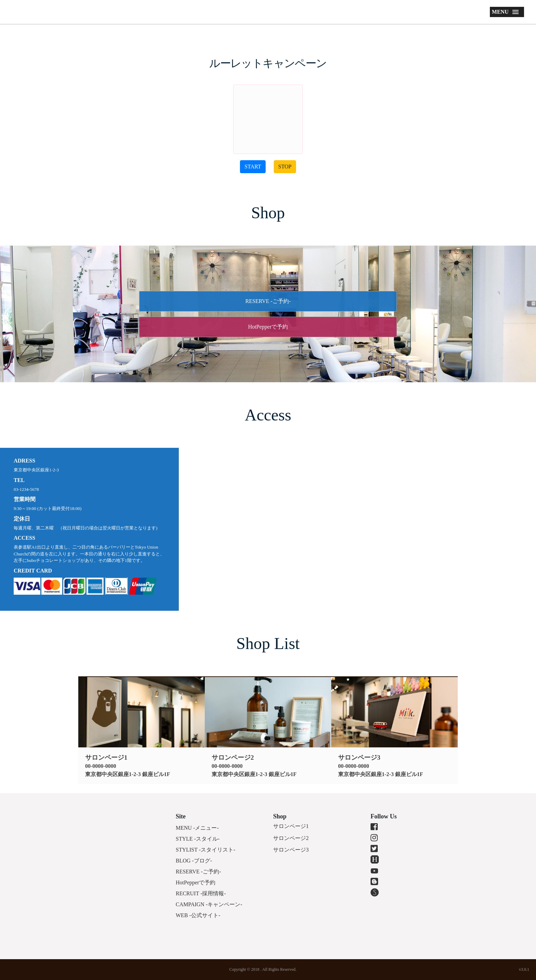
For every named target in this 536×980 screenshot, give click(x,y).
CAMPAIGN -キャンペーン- (209, 904)
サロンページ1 (291, 826)
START (253, 167)
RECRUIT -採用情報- (201, 893)
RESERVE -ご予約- (268, 301)
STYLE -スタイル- (198, 839)
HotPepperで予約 (268, 327)
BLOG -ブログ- (194, 861)
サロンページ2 (291, 838)
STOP (285, 167)
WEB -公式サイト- (198, 915)
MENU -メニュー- (197, 828)
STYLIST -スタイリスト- (205, 850)
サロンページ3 (291, 850)
